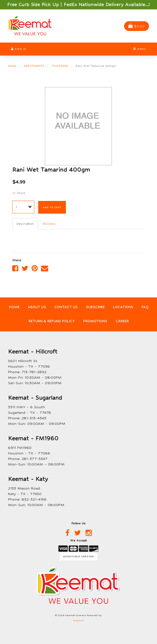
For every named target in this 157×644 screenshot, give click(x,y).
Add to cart (52, 207)
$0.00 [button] (137, 26)
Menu (140, 49)
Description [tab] (25, 224)
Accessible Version (78, 556)
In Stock (19, 193)
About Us (37, 307)
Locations (123, 307)
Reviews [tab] (49, 224)
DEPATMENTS (34, 66)
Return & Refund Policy (52, 321)
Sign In (19, 49)
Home (12, 66)
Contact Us (66, 307)
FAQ (145, 307)
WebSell (78, 621)
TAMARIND (60, 66)
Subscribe (95, 307)
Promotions (95, 321)
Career (122, 321)
